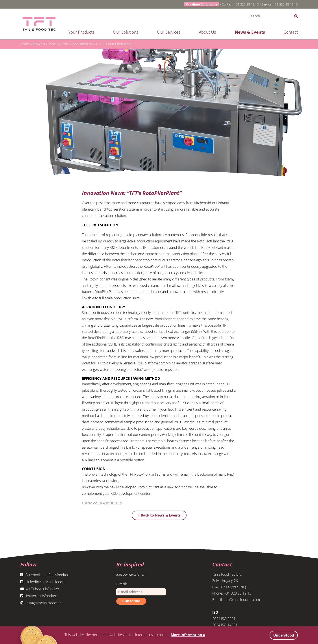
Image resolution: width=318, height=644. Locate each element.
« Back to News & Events (159, 515)
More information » (188, 635)
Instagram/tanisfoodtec (41, 603)
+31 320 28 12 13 (246, 4)
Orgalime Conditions (202, 4)
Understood (284, 635)
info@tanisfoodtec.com (242, 600)
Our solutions (126, 32)
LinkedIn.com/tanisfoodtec (44, 582)
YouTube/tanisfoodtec (40, 589)
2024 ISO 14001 (225, 625)
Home (25, 44)
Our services (169, 32)
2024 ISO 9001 (224, 619)
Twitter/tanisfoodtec (39, 596)
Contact (291, 32)
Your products (81, 32)
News (64, 44)
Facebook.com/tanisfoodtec (45, 575)
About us (207, 32)
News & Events (250, 32)
